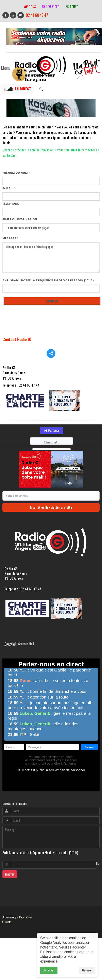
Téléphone (11, 204)
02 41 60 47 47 (37, 15)
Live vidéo (51, 7)
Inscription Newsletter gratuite (51, 514)
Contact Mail (26, 651)
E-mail (9, 188)
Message (10, 238)
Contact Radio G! (17, 339)
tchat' (72, 7)
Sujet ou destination (20, 219)
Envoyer (10, 881)
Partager (51, 438)
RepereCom (25, 924)
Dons (30, 7)
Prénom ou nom (16, 173)
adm (7, 929)
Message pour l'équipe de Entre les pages (51, 258)
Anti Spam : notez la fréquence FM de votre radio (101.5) (48, 280)
